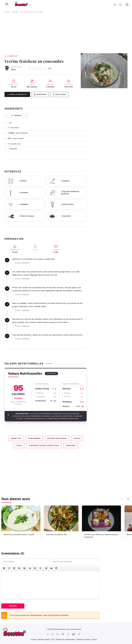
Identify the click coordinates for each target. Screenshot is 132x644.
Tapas (19, 445)
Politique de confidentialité (65, 639)
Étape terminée (21, 263)
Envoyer (13, 606)
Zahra (13, 70)
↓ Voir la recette (17, 94)
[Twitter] (52, 634)
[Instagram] (58, 634)
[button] (4, 568)
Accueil (7, 12)
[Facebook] (48, 634)
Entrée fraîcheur (57, 438)
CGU (53, 639)
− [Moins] (7, 115)
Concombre (34, 438)
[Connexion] (127, 5)
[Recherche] (120, 5)
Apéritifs (15, 12)
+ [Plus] (26, 115)
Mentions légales (44, 639)
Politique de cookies (83, 639)
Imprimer (40, 94)
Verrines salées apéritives (44, 445)
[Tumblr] (68, 634)
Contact (94, 639)
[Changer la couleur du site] (115, 5)
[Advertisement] (66, 33)
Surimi (77, 438)
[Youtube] (74, 634)
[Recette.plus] (23, 5)
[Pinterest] (63, 634)
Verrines (71, 445)
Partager (59, 94)
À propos (34, 639)
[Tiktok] (79, 634)
